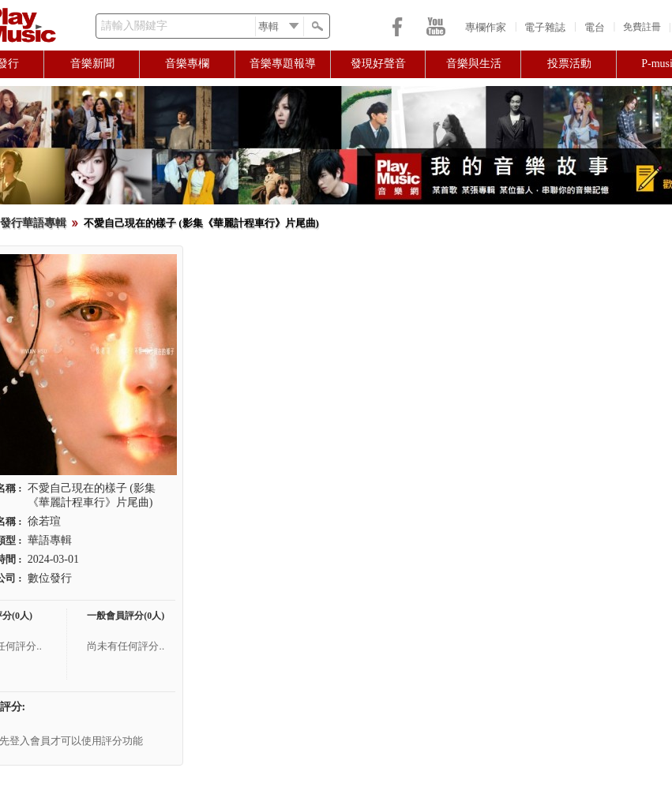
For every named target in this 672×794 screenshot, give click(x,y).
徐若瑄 (44, 521)
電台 (595, 27)
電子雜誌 (545, 27)
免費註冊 (642, 27)
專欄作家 (486, 27)
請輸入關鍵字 (134, 26)
